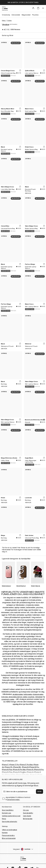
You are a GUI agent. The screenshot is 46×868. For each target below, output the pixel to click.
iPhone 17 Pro (14, 765)
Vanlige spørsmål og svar (11, 816)
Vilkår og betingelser (10, 830)
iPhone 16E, (17, 767)
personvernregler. (13, 800)
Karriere (5, 833)
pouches (31, 697)
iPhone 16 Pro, (34, 767)
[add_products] (20, 70)
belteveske (28, 694)
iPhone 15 (30, 770)
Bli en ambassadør (9, 838)
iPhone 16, (25, 767)
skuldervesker (18, 694)
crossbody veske (8, 699)
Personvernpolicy (8, 835)
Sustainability (28, 813)
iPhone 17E (9, 767)
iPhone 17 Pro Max (26, 765)
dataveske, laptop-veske (18, 697)
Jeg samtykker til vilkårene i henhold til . (18, 798)
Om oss (26, 810)
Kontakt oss (7, 813)
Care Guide (27, 816)
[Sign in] (33, 8)
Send (39, 792)
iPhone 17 (5, 765)
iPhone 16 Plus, (7, 770)
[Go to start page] (5, 9)
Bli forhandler (28, 819)
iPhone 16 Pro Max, (20, 770)
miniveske (39, 697)
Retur (4, 819)
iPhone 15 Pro (39, 770)
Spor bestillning (8, 810)
